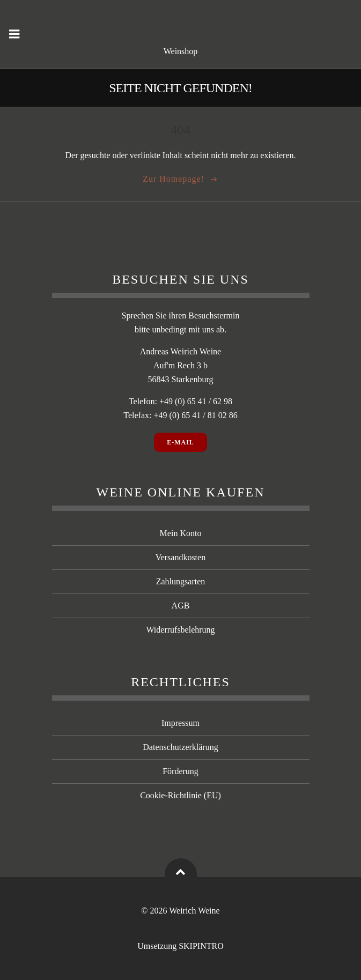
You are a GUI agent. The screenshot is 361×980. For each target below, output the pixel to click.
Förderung (180, 771)
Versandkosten (180, 557)
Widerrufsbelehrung (180, 630)
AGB (181, 606)
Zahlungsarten (181, 581)
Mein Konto (181, 533)
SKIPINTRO (201, 946)
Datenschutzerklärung (180, 747)
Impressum (180, 723)
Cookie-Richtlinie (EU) (180, 795)
